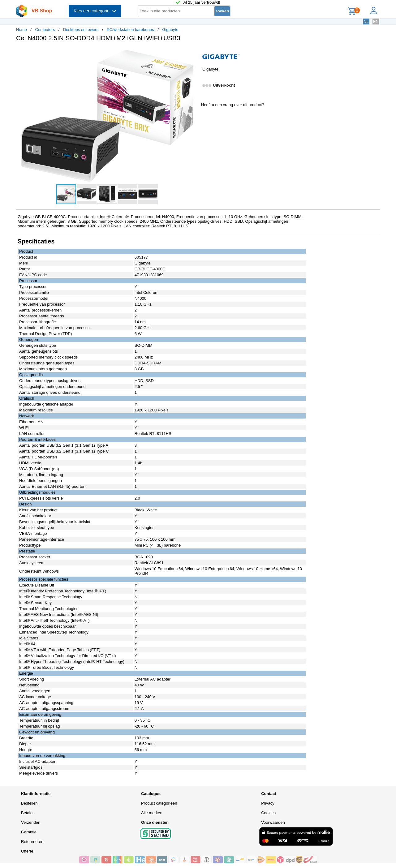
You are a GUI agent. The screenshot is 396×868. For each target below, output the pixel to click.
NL (366, 21)
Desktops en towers (81, 30)
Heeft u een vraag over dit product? (233, 105)
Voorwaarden (273, 822)
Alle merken (152, 813)
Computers (45, 30)
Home (22, 30)
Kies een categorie (95, 11)
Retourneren (32, 842)
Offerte (27, 851)
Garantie (29, 832)
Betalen (28, 813)
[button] (192, 53)
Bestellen (29, 803)
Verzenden (31, 822)
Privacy (268, 803)
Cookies (268, 813)
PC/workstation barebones (130, 30)
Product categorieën (159, 803)
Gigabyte (170, 30)
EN (376, 21)
